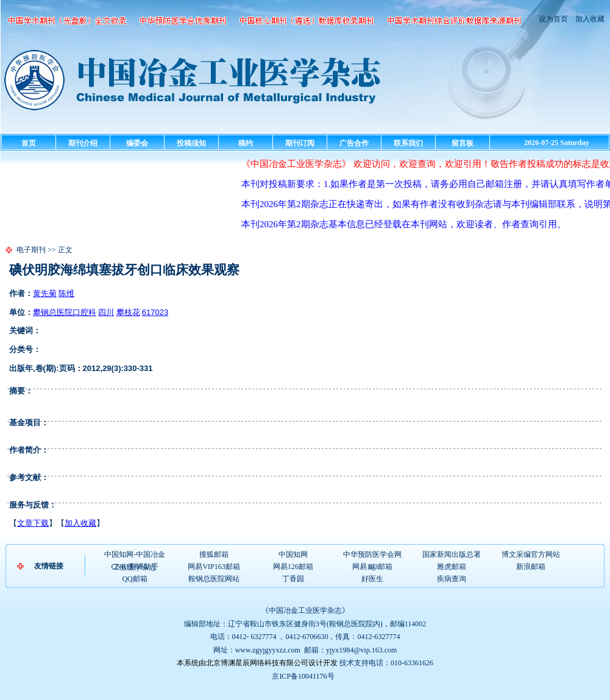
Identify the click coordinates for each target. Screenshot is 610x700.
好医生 (372, 579)
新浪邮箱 (531, 567)
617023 (155, 312)
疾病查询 (452, 579)
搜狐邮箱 (214, 554)
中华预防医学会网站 (372, 555)
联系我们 (408, 143)
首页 (29, 143)
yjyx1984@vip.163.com (361, 650)
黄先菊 (45, 293)
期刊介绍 (83, 143)
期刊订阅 (300, 143)
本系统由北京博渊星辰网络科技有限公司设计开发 (257, 663)
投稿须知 (191, 143)
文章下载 (33, 523)
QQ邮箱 (134, 579)
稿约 (246, 143)
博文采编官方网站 (531, 554)
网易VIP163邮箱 (214, 567)
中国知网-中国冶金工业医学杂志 (135, 555)
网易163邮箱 (372, 567)
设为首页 (553, 19)
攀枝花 (128, 312)
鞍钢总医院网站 (214, 579)
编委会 (137, 143)
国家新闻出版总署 (452, 554)
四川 (106, 312)
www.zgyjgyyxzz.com (268, 650)
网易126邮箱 (293, 567)
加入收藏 (589, 19)
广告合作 (354, 143)
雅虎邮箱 (452, 567)
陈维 (66, 293)
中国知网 (293, 554)
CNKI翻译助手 (134, 567)
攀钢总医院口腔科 (65, 312)
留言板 (463, 143)
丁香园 (293, 579)
